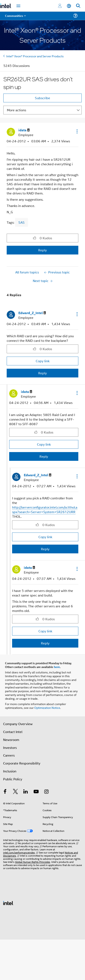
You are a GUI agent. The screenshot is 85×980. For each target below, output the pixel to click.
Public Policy (13, 779)
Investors (10, 748)
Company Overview (18, 724)
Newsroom (11, 740)
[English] (69, 6)
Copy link (43, 361)
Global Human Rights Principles (33, 862)
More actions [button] (16, 110)
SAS (22, 222)
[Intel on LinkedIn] (26, 792)
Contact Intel (13, 732)
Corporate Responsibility (22, 763)
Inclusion (10, 771)
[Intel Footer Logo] (8, 903)
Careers (9, 755)
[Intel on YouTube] (36, 792)
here (57, 667)
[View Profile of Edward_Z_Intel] (32, 313)
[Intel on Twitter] (15, 792)
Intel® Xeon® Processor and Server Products (35, 56)
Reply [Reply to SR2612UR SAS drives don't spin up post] (42, 250)
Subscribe (42, 98)
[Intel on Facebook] (5, 792)
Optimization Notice (47, 707)
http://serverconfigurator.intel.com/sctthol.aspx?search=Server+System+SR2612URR (45, 509)
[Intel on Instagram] (46, 792)
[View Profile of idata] (24, 130)
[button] (77, 131)
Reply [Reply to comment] (42, 373)
